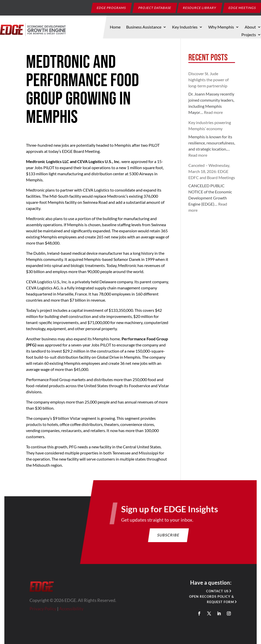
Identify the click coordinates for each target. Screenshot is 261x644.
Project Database (155, 8)
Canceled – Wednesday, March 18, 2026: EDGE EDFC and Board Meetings (212, 171)
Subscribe (168, 537)
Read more (213, 112)
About (250, 27)
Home (115, 27)
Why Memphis (221, 27)
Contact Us (216, 592)
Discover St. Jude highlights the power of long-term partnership (208, 80)
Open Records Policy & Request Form (210, 600)
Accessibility (72, 609)
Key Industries (185, 27)
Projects (249, 35)
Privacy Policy (44, 609)
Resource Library (200, 8)
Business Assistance (144, 27)
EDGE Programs (112, 8)
